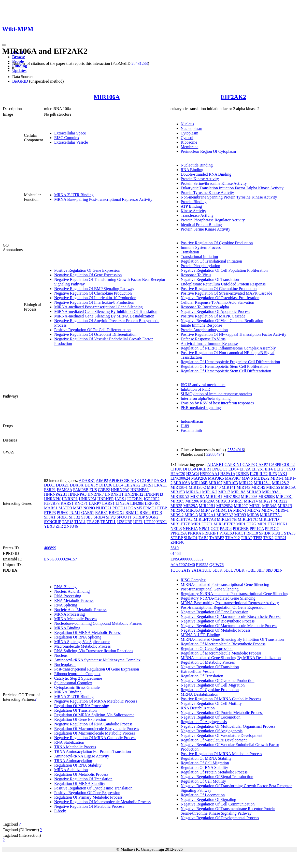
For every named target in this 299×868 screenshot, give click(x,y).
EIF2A (245, 469)
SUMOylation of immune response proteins (216, 394)
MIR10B (231, 483)
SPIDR (265, 533)
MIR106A (107, 97)
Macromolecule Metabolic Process (82, 646)
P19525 (202, 565)
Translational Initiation (199, 257)
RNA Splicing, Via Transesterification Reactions (94, 651)
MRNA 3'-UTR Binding (74, 195)
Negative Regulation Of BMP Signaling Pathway (94, 289)
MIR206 (192, 501)
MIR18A (238, 492)
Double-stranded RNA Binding (206, 174)
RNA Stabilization (69, 742)
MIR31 (255, 506)
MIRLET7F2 (224, 524)
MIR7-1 (240, 510)
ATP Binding (191, 206)
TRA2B (93, 522)
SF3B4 (99, 517)
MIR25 (176, 506)
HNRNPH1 (114, 494)
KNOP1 (81, 503)
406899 (50, 548)
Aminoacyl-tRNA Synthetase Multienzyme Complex (97, 660)
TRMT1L (108, 522)
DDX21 (62, 485)
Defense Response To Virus (203, 339)
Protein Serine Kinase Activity (205, 229)
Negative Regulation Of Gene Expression (88, 275)
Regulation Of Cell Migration (205, 763)
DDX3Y (91, 485)
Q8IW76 (217, 565)
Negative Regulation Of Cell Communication (218, 804)
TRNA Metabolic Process (75, 747)
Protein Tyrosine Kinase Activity (207, 193)
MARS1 (51, 508)
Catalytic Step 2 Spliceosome (78, 678)
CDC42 (288, 465)
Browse (19, 57)
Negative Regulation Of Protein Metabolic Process (222, 713)
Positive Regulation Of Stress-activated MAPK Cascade (226, 293)
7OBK (239, 570)
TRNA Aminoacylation (73, 761)
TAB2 (203, 538)
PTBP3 (50, 513)
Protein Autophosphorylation (204, 330)
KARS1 (67, 503)
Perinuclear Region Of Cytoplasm (208, 151)
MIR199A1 (272, 492)
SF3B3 (87, 517)
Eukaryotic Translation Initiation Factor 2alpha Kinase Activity (232, 188)
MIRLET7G (246, 524)
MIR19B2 (232, 497)
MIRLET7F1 (202, 524)
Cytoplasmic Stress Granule (77, 687)
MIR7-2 (254, 510)
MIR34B (285, 506)
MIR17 (224, 492)
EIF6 (269, 469)
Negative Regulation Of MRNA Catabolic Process (95, 738)
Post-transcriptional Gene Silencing (210, 589)
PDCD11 (120, 508)
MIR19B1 (214, 497)
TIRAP (247, 538)
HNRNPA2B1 (56, 494)
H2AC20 (178, 474)
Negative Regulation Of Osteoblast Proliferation (220, 298)
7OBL (251, 570)
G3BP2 (104, 490)
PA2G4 (226, 529)
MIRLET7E (180, 524)
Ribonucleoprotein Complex (77, 674)
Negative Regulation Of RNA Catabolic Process (93, 724)
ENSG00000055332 (187, 559)
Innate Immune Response (201, 325)
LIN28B (137, 503)
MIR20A (207, 501)
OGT (215, 529)
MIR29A (190, 506)
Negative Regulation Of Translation (210, 279)
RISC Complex (67, 138)
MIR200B (267, 497)
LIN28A (122, 503)
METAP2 (262, 478)
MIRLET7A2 (182, 519)
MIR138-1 (179, 487)
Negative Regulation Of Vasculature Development (222, 735)
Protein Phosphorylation (200, 266)
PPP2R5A (179, 533)
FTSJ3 (290, 469)
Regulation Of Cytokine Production (210, 690)
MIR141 (229, 487)
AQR (135, 481)
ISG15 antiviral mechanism (203, 385)
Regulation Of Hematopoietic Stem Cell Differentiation (226, 371)
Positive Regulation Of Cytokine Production (217, 243)
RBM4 (145, 513)
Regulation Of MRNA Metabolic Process (88, 633)
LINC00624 (180, 478)
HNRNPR (106, 499)
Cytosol (187, 138)
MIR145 (258, 487)
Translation (190, 252)
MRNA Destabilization (200, 694)
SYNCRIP (53, 522)
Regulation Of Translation (75, 710)
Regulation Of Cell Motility (203, 781)
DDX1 (49, 485)
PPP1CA (257, 529)
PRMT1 (150, 508)
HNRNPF (96, 494)
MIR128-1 (262, 483)
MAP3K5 (216, 478)
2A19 (186, 570)
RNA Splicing (66, 605)
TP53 (258, 538)
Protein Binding (194, 202)
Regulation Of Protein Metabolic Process (214, 772)
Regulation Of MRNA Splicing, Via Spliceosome (94, 715)
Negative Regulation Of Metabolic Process (89, 806)
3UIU (207, 570)
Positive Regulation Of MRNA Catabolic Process (221, 699)
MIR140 (214, 487)
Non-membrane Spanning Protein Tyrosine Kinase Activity (229, 197)
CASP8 (275, 465)
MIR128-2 (281, 483)
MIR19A (198, 497)
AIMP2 (102, 481)
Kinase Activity (193, 211)
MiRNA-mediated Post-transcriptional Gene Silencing (98, 307)
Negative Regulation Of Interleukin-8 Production (94, 302)
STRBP (139, 517)
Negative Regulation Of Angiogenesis (212, 731)
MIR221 (266, 501)
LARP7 (95, 503)
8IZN (278, 570)
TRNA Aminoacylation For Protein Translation (92, 751)
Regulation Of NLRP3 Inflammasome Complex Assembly (228, 348)
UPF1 (138, 522)
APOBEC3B (119, 481)
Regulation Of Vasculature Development (214, 740)
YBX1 (162, 522)
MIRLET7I (267, 524)
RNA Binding (192, 170)
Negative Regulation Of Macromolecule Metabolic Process (102, 802)
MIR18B (254, 492)
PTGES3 (227, 533)
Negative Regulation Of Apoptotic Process (215, 311)
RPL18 (252, 533)
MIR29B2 (225, 506)
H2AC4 (193, 474)
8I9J (269, 570)
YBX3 (49, 526)
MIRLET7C (248, 519)
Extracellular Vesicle (71, 142)
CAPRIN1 (233, 465)
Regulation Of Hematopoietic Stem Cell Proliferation (224, 366)
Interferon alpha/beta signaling (206, 398)
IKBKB (243, 474)
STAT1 (277, 533)
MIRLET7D (269, 519)
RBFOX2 (117, 513)
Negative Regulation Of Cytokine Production (218, 681)
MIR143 (244, 487)
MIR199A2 (180, 497)
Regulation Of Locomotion (203, 795)
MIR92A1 (207, 515)
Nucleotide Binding (197, 165)
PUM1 (75, 513)
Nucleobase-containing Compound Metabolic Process (98, 623)
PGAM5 (135, 508)
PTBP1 (163, 508)
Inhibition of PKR (195, 389)
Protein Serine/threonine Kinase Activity (214, 183)
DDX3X (77, 485)
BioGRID (20, 81)
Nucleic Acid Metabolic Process (80, 610)
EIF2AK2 (233, 97)
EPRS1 (147, 485)
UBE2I (280, 538)
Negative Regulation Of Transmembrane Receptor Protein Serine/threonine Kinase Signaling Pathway (228, 811)
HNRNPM (88, 499)
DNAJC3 (220, 469)
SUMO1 (191, 538)
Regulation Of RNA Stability (78, 765)
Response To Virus (196, 275)
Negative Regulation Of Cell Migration (213, 685)
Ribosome (189, 142)
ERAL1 (161, 485)
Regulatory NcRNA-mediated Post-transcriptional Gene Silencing (234, 594)
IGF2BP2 (152, 499)
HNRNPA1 (139, 490)
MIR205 (177, 501)
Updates (19, 71)
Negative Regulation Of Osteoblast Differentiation (95, 334)
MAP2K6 (199, 478)
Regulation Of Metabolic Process (81, 774)
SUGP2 (152, 517)
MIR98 (253, 515)
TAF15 (68, 522)
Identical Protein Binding (201, 225)
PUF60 (62, 513)
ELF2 (279, 469)
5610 (175, 548)
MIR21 (237, 501)
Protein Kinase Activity (200, 179)
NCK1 (282, 524)
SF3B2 (75, 517)
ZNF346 (71, 526)
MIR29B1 (207, 506)
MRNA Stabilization (71, 770)
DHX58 (189, 469)
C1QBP (146, 481)
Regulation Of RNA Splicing (78, 637)
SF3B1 (62, 517)
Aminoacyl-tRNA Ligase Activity (82, 756)
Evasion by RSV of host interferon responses (217, 403)
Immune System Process (201, 247)
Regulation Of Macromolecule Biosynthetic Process (97, 729)
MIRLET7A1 (271, 515)
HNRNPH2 (134, 494)
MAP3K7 (233, 478)
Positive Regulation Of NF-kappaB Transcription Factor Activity (233, 334)
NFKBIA (190, 529)
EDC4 (118, 485)
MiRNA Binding (68, 692)
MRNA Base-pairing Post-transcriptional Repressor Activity (103, 199)
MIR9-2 (177, 515)
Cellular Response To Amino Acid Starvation (217, 302)
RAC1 (240, 533)
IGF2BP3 (52, 503)
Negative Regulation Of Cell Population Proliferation (224, 270)
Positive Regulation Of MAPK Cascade (213, 316)
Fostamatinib (191, 430)
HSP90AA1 (209, 474)
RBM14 (132, 513)
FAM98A (64, 490)
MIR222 (280, 501)
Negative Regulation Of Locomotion (211, 717)
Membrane (189, 147)
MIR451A (224, 510)
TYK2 (268, 538)
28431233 (140, 63)
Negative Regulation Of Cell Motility (211, 703)
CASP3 (249, 465)
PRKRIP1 (210, 533)
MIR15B (178, 492)
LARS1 (108, 503)
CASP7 (262, 465)
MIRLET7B (227, 519)
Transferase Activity (197, 215)
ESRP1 (50, 490)
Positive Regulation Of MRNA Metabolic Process (221, 754)
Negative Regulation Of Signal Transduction (217, 777)
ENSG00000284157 (61, 559)
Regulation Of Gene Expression (80, 719)
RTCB (157, 513)
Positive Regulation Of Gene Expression (87, 270)
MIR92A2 (225, 515)
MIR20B (223, 501)
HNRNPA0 (120, 490)
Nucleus (187, 124)
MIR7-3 (268, 510)
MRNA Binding (67, 628)
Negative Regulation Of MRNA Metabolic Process (96, 701)
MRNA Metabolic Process (76, 619)
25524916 (236, 450)
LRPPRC (152, 503)
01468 (176, 553)
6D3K (217, 570)
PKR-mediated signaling (201, 408)
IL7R (254, 474)
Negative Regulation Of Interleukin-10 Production (95, 298)
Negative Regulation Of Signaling (208, 800)
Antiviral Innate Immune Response (209, 344)
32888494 (215, 454)
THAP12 (233, 538)
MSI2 (78, 508)
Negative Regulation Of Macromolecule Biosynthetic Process (231, 616)
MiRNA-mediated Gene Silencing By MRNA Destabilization (104, 316)
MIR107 (216, 483)
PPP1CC (272, 529)
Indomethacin (192, 421)
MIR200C (284, 497)
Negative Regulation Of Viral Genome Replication (222, 321)
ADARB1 (87, 481)
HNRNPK (52, 499)
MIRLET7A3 (205, 519)
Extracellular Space (70, 133)
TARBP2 (217, 538)
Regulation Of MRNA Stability (80, 783)
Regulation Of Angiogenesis (204, 722)
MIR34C (178, 510)
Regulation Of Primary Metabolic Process (88, 797)
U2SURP (125, 522)
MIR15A (288, 487)
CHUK (176, 469)
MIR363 (193, 510)
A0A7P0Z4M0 (183, 565)
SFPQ (111, 517)
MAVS (247, 478)
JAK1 (283, 474)
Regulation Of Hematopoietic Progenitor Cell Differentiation (230, 362)
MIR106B (199, 483)
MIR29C (241, 506)
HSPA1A (228, 474)
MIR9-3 (191, 515)
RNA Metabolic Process (74, 600)
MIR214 (251, 501)
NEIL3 (176, 529)
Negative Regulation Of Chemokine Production (93, 293)
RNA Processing (68, 596)
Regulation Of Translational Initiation (211, 261)
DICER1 (204, 469)
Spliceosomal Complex (73, 683)
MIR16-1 (194, 492)
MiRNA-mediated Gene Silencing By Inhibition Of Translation (106, 311)
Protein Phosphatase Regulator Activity (213, 220)
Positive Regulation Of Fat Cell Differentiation (92, 330)
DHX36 (106, 485)
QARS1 (88, 513)
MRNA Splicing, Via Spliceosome (82, 642)
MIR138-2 (197, 487)
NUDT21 (104, 508)
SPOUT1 (124, 517)
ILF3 (273, 474)
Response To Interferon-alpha (205, 307)
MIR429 (208, 510)
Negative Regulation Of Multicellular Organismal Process (228, 726)
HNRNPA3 (77, 494)
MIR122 (246, 483)
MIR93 (240, 515)
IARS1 (120, 499)
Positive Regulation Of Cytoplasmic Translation (93, 788)
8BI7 (261, 570)
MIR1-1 (277, 478)
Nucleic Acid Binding (72, 591)
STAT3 (290, 533)
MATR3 (65, 508)
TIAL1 (80, 522)
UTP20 (150, 522)
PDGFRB (241, 529)
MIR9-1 (282, 510)
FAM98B (81, 490)
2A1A (196, 570)
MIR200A (249, 497)
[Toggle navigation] (4, 45)
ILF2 (264, 474)
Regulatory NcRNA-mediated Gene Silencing (218, 598)
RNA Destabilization (198, 708)
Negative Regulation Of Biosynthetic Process (218, 621)
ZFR (59, 526)
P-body (60, 811)
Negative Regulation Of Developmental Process (220, 818)
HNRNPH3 (154, 494)
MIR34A (269, 506)
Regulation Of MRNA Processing (82, 706)
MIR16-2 (210, 492)
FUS (93, 490)
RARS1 (102, 513)
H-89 (185, 426)
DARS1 (160, 481)
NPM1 (204, 529)
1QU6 (175, 570)
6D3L (228, 570)
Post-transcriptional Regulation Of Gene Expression (97, 669)
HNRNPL (70, 499)
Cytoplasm (189, 133)
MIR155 (273, 487)
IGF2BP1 (135, 499)
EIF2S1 (258, 469)
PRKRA (194, 533)
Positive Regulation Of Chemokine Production (219, 289)
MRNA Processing (69, 614)
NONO (89, 508)
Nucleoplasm (191, 128)
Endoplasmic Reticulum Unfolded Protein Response (223, 284)
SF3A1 (50, 517)
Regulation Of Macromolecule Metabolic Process (95, 733)
